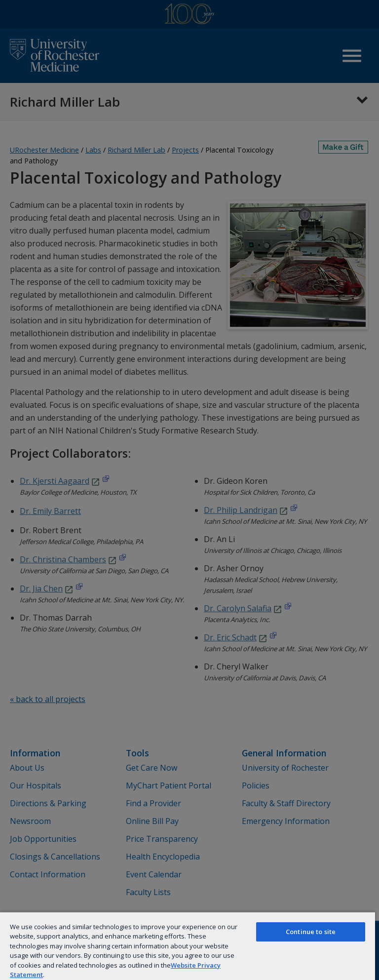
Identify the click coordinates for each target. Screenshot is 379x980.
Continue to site (311, 932)
